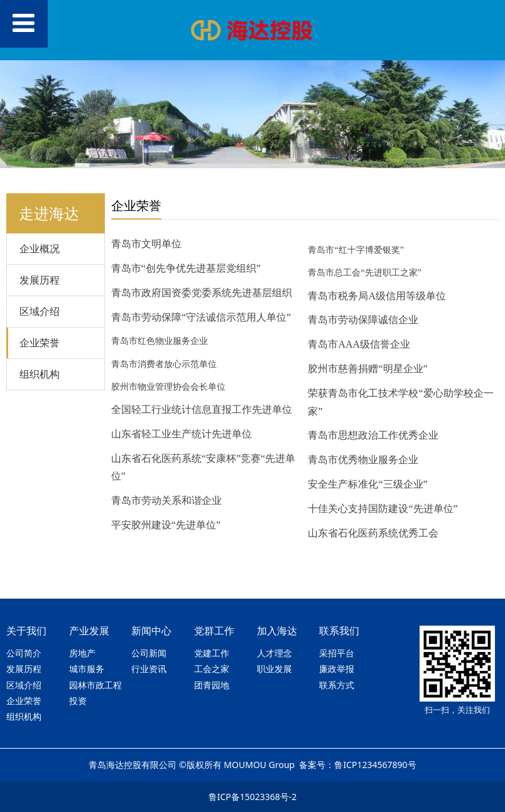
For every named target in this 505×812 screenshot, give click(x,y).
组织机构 (40, 374)
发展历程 (40, 280)
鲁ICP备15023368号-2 (253, 797)
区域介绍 (40, 311)
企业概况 (40, 248)
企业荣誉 (40, 343)
